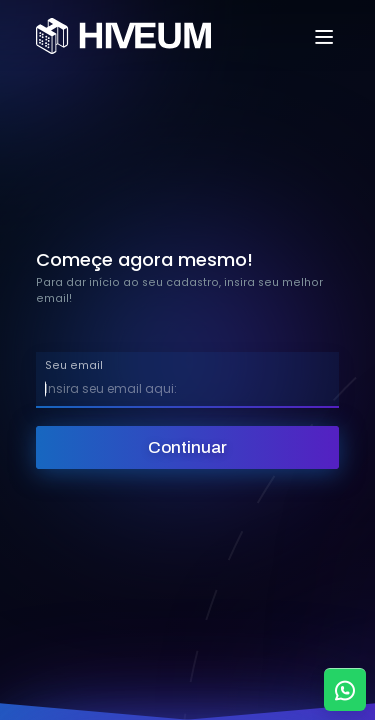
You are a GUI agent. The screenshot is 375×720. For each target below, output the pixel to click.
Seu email (74, 366)
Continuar (187, 447)
